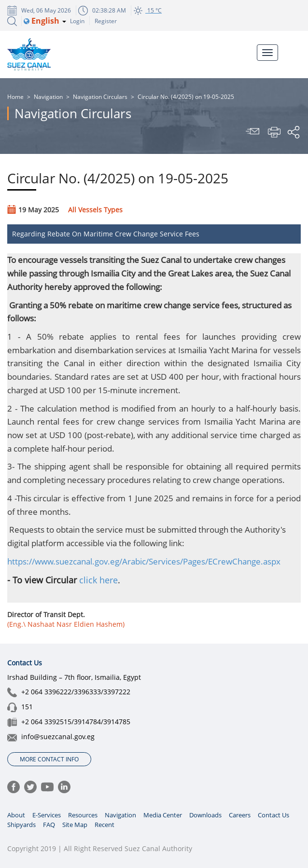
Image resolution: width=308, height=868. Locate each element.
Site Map (75, 825)
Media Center (163, 815)
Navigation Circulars (100, 97)
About (16, 815)
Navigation (48, 97)
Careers (240, 815)
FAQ (49, 825)
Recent (105, 825)
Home (15, 97)
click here (98, 580)
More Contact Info (49, 759)
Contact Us (273, 815)
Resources (83, 815)
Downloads (205, 815)
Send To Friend (254, 132)
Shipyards (21, 825)
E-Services (47, 815)
